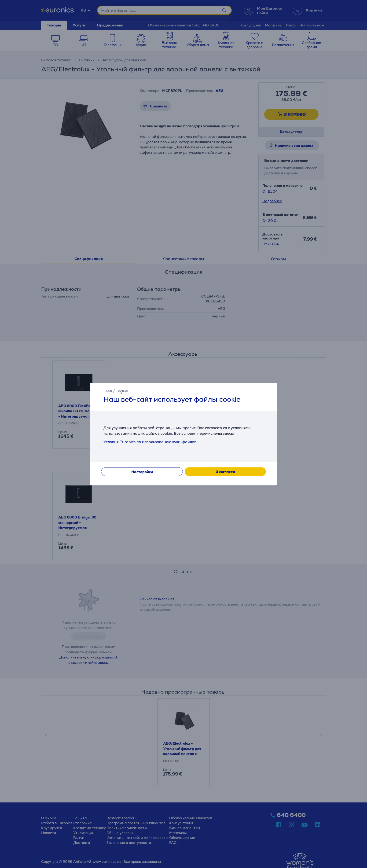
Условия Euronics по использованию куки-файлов (150, 442)
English (122, 391)
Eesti (108, 391)
